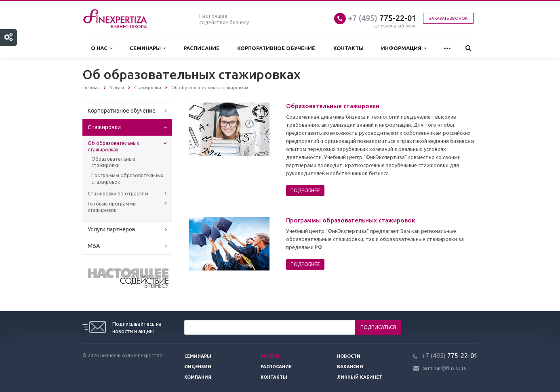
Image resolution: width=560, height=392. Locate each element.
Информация (404, 48)
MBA (94, 246)
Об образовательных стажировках (113, 146)
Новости (349, 356)
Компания (198, 377)
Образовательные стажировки (113, 162)
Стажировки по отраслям (118, 194)
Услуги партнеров (112, 229)
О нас (102, 48)
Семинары (148, 48)
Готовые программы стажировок (112, 207)
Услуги (270, 356)
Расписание (201, 48)
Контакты (348, 48)
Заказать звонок (448, 18)
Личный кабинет (360, 377)
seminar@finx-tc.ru (445, 368)
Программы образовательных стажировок (127, 179)
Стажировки (104, 127)
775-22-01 (382, 18)
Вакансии (350, 367)
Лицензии (198, 367)
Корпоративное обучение (276, 48)
